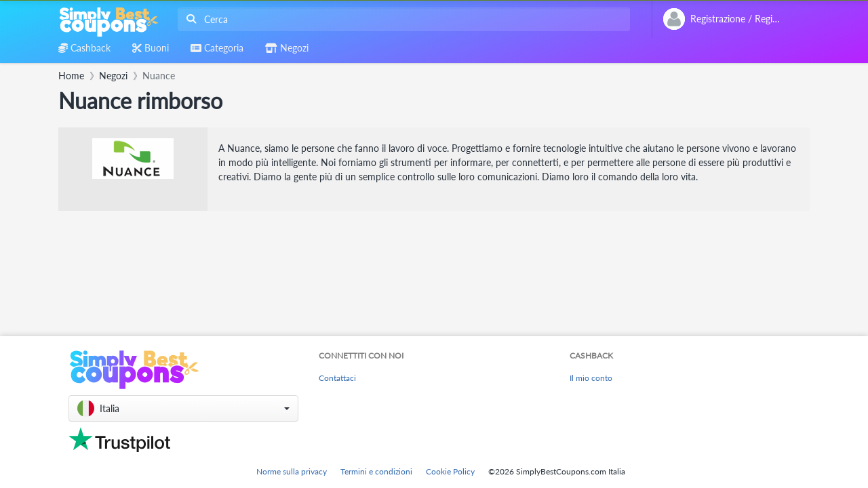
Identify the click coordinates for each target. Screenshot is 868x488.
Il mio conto (591, 378)
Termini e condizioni (376, 471)
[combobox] (401, 19)
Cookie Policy (450, 471)
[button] (183, 408)
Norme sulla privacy (292, 471)
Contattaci (337, 378)
